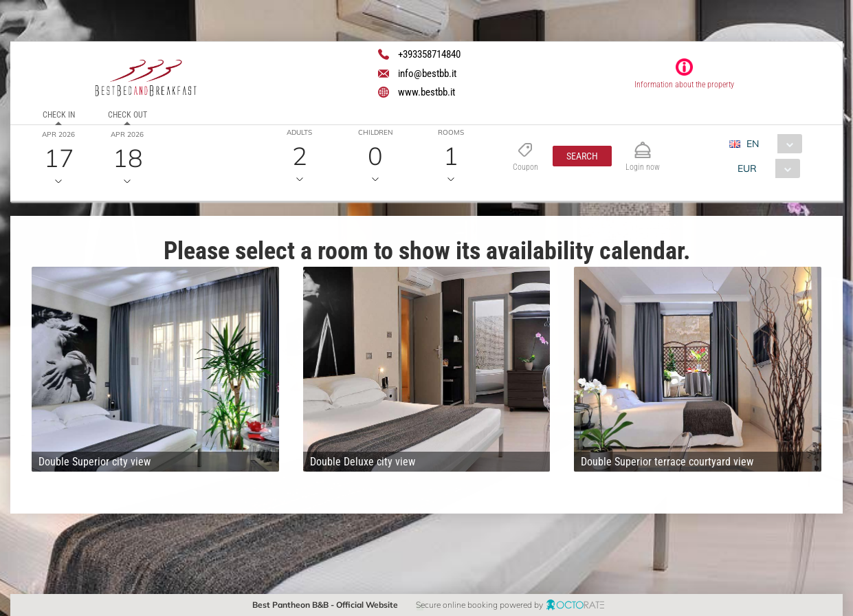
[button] (582, 156)
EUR (747, 168)
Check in (59, 115)
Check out (128, 115)
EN (753, 144)
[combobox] (771, 144)
